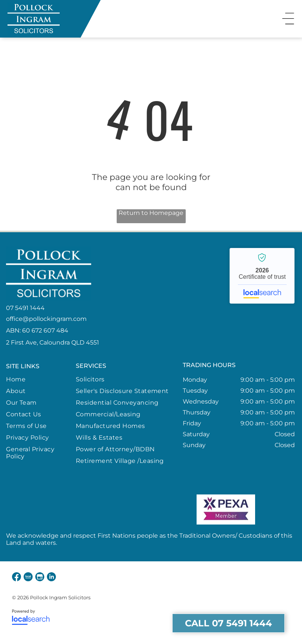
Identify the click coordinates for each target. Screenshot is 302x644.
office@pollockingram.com (46, 319)
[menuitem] (38, 379)
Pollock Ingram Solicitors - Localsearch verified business (262, 276)
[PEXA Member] (226, 509)
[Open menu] (288, 19)
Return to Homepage (151, 213)
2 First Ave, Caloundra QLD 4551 (53, 342)
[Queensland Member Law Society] (76, 509)
